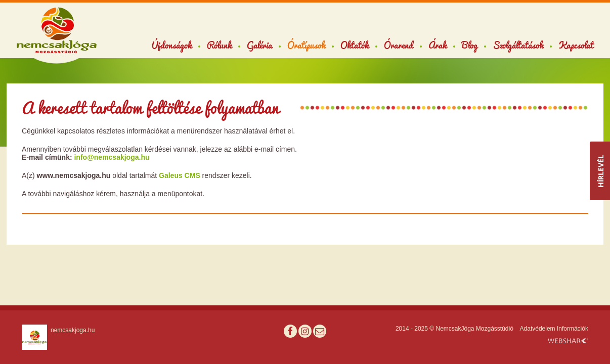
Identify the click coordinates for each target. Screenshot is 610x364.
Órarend (399, 45)
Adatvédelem (538, 329)
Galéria (259, 45)
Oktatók (355, 45)
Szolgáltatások (518, 45)
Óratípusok (306, 45)
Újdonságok (172, 45)
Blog (470, 45)
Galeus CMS (180, 175)
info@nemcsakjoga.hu (112, 157)
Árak (438, 45)
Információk (573, 329)
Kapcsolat (576, 45)
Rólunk (219, 45)
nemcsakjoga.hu (73, 330)
